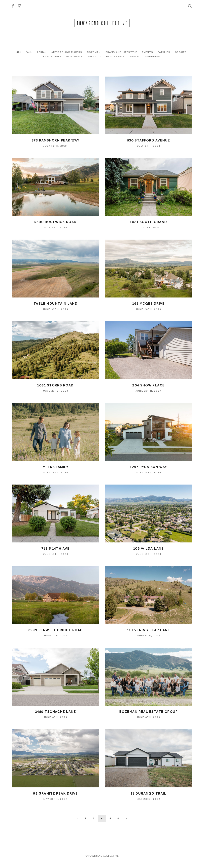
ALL (19, 52)
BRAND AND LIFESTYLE (122, 52)
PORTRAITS (75, 57)
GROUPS (181, 52)
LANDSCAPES (53, 57)
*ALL (29, 52)
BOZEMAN (94, 52)
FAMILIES (164, 52)
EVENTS (148, 52)
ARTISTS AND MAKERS (67, 52)
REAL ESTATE (116, 57)
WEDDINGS (152, 57)
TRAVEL (135, 57)
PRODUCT (95, 57)
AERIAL (42, 52)
